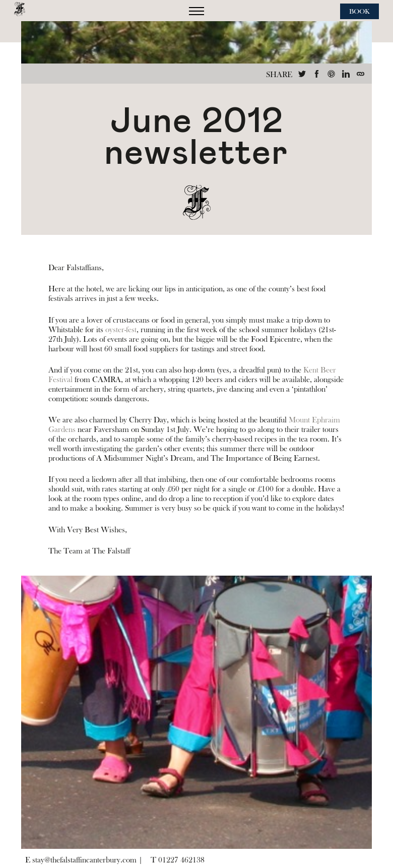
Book (359, 12)
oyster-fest (121, 330)
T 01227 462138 (178, 860)
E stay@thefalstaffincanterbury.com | (84, 860)
